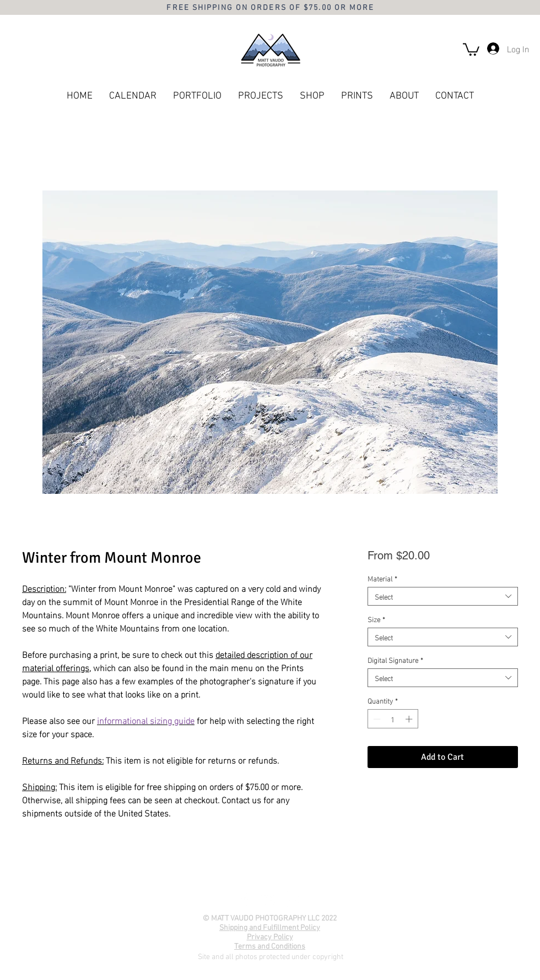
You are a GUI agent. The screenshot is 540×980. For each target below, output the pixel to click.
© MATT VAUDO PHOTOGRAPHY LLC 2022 (270, 919)
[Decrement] (376, 719)
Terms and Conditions (270, 947)
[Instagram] (293, 899)
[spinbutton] (393, 719)
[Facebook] (246, 899)
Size (376, 619)
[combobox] (443, 596)
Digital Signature (395, 660)
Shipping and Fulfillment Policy (270, 928)
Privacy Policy (270, 937)
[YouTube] (269, 899)
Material (382, 578)
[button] (471, 49)
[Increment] (410, 719)
